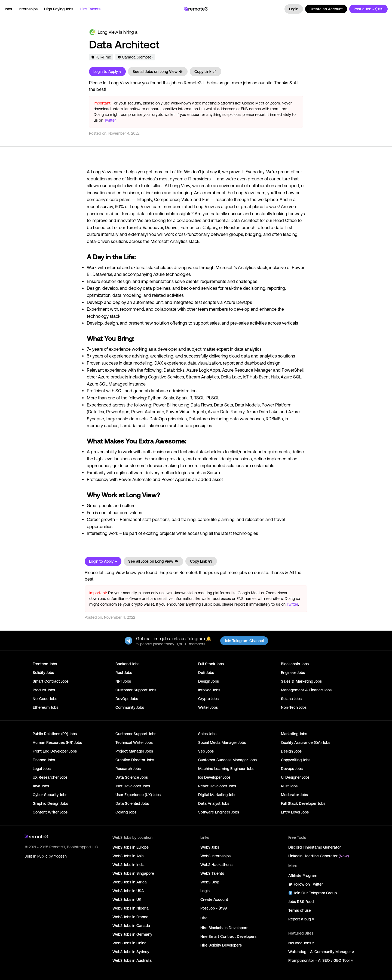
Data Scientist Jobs (132, 803)
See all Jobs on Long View (158, 72)
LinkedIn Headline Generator (318, 856)
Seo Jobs (206, 751)
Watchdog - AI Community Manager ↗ (321, 952)
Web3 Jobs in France (130, 917)
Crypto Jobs (208, 699)
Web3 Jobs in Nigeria (131, 908)
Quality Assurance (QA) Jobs (306, 742)
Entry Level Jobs (295, 812)
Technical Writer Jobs (134, 742)
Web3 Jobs (210, 847)
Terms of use (300, 910)
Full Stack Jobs (211, 664)
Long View (108, 32)
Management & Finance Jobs (306, 690)
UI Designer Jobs (295, 777)
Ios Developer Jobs (214, 777)
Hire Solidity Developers (221, 945)
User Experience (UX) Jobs (138, 795)
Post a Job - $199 (368, 9)
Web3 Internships (215, 856)
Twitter (110, 120)
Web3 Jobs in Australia (132, 960)
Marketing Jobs (294, 734)
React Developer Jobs (217, 786)
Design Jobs (209, 681)
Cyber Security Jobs (50, 795)
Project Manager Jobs (134, 751)
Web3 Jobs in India (128, 865)
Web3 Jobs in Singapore (133, 873)
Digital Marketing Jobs (217, 795)
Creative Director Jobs (135, 760)
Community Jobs (130, 707)
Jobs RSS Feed (301, 902)
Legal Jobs (42, 769)
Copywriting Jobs (296, 760)
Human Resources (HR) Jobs (57, 742)
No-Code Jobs (45, 699)
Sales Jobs (207, 734)
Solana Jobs (291, 699)
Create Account (214, 899)
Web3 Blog (210, 882)
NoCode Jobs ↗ (301, 943)
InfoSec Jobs (209, 690)
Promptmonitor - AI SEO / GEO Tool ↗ (320, 960)
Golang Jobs (126, 812)
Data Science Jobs (132, 777)
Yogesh (60, 856)
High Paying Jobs (59, 9)
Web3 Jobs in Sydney (131, 952)
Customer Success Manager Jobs (227, 760)
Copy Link (206, 72)
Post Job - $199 (214, 908)
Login (294, 9)
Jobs (8, 9)
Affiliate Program (303, 876)
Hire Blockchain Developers (224, 928)
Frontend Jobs (45, 664)
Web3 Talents (212, 873)
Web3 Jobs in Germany (132, 934)
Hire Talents (90, 9)
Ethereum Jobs (45, 707)
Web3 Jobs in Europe (131, 847)
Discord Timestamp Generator (315, 847)
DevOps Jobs (127, 699)
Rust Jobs (124, 673)
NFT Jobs (123, 681)
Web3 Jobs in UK (127, 899)
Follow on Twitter (306, 884)
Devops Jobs (292, 769)
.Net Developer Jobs (133, 786)
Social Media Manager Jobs (222, 742)
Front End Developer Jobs (55, 751)
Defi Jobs (206, 673)
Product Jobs (44, 690)
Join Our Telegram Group (313, 893)
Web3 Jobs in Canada (131, 926)
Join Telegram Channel (244, 641)
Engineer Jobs (293, 673)
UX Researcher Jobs (50, 777)
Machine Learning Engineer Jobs (226, 769)
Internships (28, 9)
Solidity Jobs (43, 673)
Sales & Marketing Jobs (301, 681)
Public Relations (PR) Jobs (55, 734)
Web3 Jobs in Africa (130, 882)
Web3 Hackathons (216, 865)
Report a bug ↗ (301, 919)
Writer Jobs (208, 707)
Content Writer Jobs (50, 812)
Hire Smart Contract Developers (228, 936)
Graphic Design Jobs (50, 803)
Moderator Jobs (294, 795)
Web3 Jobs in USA (128, 891)
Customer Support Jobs (136, 690)
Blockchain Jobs (295, 664)
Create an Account (326, 9)
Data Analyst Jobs (214, 803)
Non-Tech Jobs (294, 707)
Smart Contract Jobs (51, 681)
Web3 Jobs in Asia (128, 856)
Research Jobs (128, 769)
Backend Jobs (127, 664)
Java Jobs (41, 786)
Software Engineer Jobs (219, 812)
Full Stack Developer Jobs (303, 803)
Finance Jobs (44, 760)
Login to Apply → (107, 72)
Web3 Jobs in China (129, 943)
